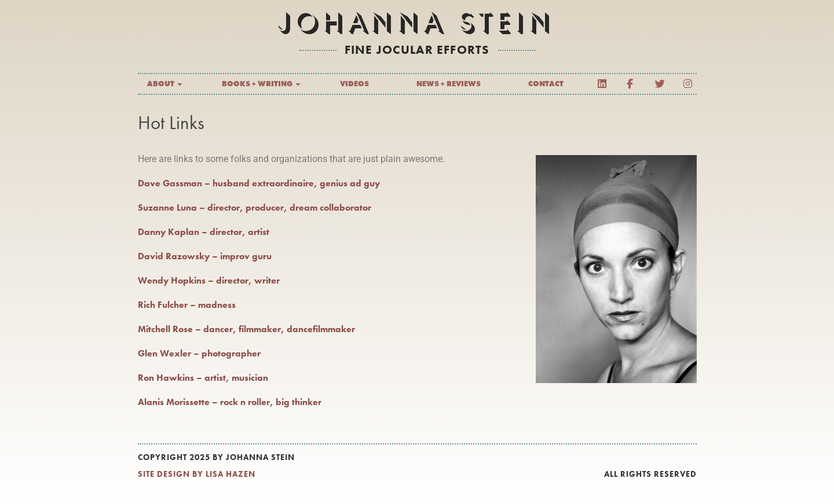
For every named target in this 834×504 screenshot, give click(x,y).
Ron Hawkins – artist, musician (203, 378)
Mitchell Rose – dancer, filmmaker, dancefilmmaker (246, 329)
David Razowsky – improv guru (205, 256)
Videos (354, 84)
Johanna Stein (417, 23)
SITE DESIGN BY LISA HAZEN (197, 474)
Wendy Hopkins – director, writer (209, 280)
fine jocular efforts (417, 49)
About (165, 84)
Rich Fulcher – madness (187, 305)
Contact (546, 84)
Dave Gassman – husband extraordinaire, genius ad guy (259, 183)
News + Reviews (449, 84)
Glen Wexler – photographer (199, 353)
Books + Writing (262, 84)
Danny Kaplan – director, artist (204, 232)
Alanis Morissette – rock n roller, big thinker (230, 402)
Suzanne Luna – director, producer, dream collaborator (255, 207)
